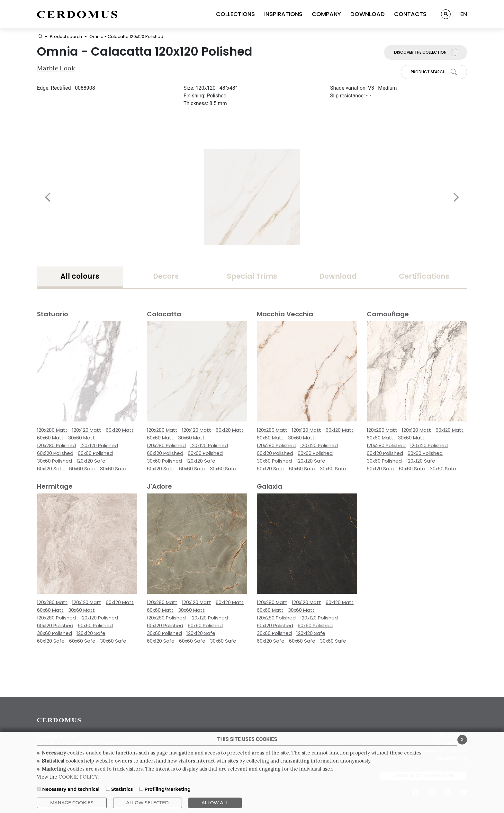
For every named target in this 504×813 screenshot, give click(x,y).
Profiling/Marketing (167, 789)
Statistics (122, 789)
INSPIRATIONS (283, 14)
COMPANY (326, 14)
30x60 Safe (113, 469)
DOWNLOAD (368, 14)
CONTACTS (410, 14)
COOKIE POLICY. (79, 777)
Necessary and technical (71, 789)
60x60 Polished (95, 453)
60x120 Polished (55, 453)
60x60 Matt (50, 438)
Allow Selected (148, 803)
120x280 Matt (52, 430)
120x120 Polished (99, 445)
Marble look (56, 68)
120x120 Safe (91, 461)
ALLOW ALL (215, 803)
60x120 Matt (120, 430)
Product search (66, 36)
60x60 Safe (82, 469)
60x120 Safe (51, 469)
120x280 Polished (56, 445)
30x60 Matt (81, 438)
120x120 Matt (87, 430)
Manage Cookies (72, 803)
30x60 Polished (54, 461)
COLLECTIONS (235, 14)
